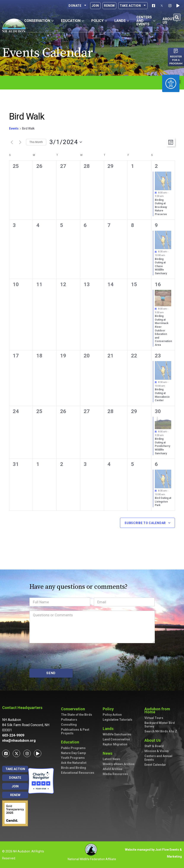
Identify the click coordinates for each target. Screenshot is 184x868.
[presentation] (62, 656)
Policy (109, 709)
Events (14, 128)
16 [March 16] (158, 284)
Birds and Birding (74, 768)
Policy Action (112, 715)
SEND (51, 673)
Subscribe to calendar (145, 523)
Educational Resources (78, 773)
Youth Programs (73, 758)
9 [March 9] (156, 225)
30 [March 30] (158, 411)
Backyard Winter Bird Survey (160, 725)
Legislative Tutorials (118, 720)
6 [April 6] (156, 464)
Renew (109, 6)
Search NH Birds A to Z (161, 731)
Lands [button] (122, 21)
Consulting (69, 725)
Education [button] (72, 21)
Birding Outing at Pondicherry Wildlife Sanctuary (162, 446)
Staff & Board (154, 746)
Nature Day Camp (73, 753)
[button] (177, 17)
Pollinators (69, 720)
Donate (78, 6)
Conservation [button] (39, 21)
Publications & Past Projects (75, 731)
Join (95, 6)
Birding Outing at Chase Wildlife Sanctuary (161, 266)
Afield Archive (113, 769)
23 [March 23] (158, 356)
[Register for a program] (176, 51)
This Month (36, 142)
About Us (154, 740)
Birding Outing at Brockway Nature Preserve (161, 207)
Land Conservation (116, 739)
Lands (109, 729)
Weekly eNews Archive (119, 764)
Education (71, 742)
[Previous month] (12, 142)
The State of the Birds (77, 715)
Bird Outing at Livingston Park (163, 502)
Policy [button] (99, 21)
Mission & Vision (157, 751)
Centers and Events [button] (146, 21)
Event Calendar (155, 765)
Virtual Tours (154, 718)
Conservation (74, 709)
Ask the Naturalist (74, 763)
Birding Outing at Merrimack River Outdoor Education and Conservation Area (163, 330)
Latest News (111, 759)
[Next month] (20, 142)
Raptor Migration (115, 744)
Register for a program (176, 60)
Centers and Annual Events (158, 758)
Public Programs (73, 748)
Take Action (133, 6)
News (109, 753)
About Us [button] (170, 21)
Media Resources (115, 774)
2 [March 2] (156, 166)
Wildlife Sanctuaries (117, 734)
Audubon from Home (163, 710)
